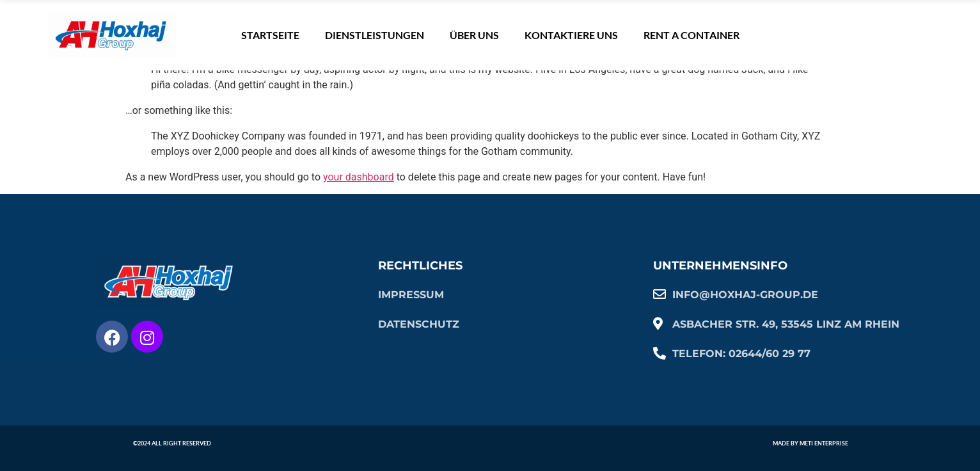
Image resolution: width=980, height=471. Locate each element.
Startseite (270, 35)
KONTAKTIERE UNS (571, 35)
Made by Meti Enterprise (810, 443)
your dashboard (359, 177)
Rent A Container (692, 35)
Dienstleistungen (375, 35)
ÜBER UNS (474, 35)
